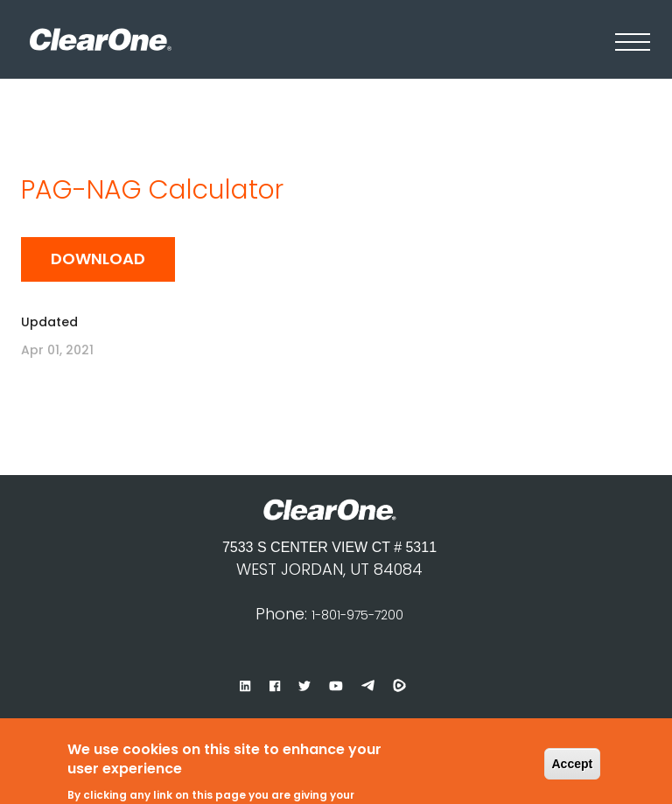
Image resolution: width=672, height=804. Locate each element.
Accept (573, 752)
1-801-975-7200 (357, 615)
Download (98, 259)
